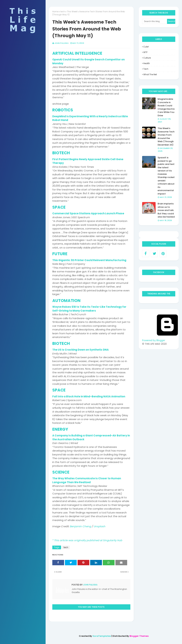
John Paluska (90, 585)
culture (147, 58)
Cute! (146, 47)
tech (66, 547)
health (147, 63)
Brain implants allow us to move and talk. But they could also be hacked (166, 210)
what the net (150, 74)
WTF (145, 52)
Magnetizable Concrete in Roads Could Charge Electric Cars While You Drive (166, 107)
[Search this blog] (155, 21)
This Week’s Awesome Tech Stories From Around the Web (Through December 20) (166, 137)
